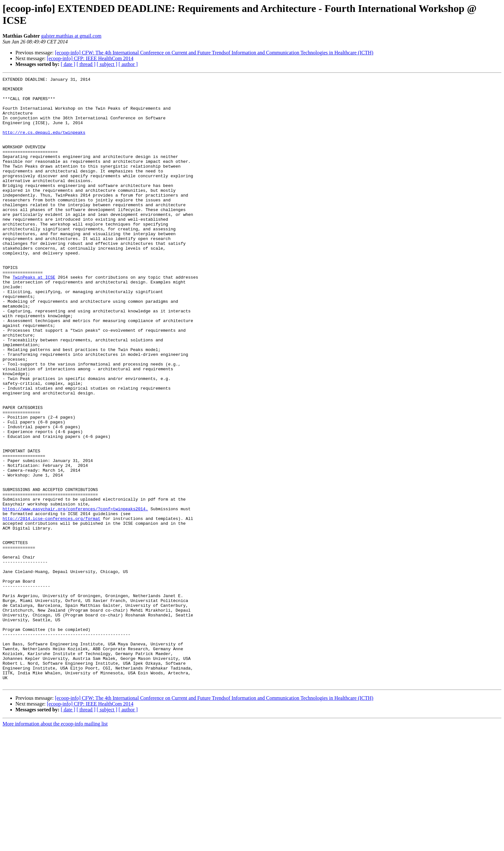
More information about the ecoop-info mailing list (55, 845)
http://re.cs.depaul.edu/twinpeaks (44, 144)
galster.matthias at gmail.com (71, 36)
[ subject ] (107, 64)
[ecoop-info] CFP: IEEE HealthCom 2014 (90, 58)
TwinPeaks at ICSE (34, 318)
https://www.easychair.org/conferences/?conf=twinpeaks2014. (75, 596)
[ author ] (128, 64)
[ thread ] (86, 64)
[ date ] (68, 64)
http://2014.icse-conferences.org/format (51, 607)
